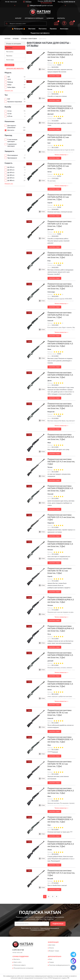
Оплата (51, 948)
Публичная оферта (20, 965)
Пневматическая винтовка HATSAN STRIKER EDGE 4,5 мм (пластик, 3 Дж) (60, 55)
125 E (9, 79)
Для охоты (11, 130)
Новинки (50, 18)
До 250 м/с (11, 167)
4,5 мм (9, 111)
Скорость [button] (9, 163)
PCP (9, 99)
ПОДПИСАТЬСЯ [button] (58, 924)
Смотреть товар (54, 76)
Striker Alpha (11, 87)
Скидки (51, 962)
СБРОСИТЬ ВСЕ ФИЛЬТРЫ (15, 69)
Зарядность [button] (9, 151)
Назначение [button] (10, 122)
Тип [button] (6, 95)
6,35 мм (10, 116)
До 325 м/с (11, 178)
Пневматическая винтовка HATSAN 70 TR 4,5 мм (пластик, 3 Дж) (59, 571)
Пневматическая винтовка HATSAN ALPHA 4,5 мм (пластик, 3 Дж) (59, 137)
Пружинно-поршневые (15, 102)
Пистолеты (43, 29)
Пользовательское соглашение (24, 968)
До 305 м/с (11, 175)
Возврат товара (54, 951)
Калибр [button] (8, 107)
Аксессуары (64, 29)
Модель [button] (8, 73)
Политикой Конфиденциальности (50, 928)
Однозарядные (12, 158)
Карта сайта (18, 962)
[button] (46, 3)
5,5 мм (9, 114)
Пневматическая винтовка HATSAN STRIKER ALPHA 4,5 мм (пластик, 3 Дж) (61, 437)
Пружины (53, 29)
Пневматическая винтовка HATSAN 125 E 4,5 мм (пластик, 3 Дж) (59, 224)
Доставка (52, 945)
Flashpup (10, 82)
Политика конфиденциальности (59, 965)
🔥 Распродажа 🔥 (18, 29)
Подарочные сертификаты (40, 33)
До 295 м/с (11, 173)
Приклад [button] (8, 135)
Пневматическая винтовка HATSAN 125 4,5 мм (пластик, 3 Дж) (61, 462)
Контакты (61, 18)
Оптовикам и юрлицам (34, 18)
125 (9, 77)
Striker (9, 85)
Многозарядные (13, 155)
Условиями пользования (38, 930)
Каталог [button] (18, 18)
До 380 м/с (11, 181)
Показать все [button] (9, 91)
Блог (51, 959)
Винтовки (32, 29)
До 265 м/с (11, 170)
